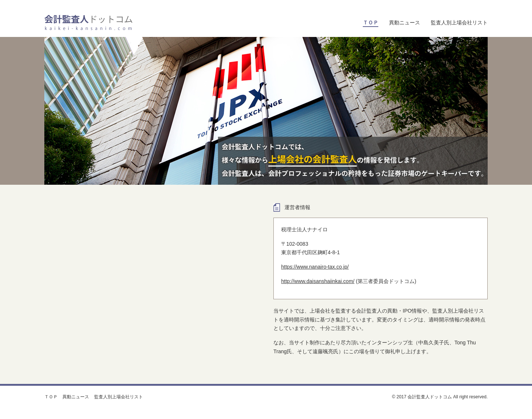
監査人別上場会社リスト (459, 23)
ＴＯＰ (51, 397)
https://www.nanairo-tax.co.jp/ (315, 267)
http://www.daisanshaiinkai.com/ (318, 281)
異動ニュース (405, 23)
